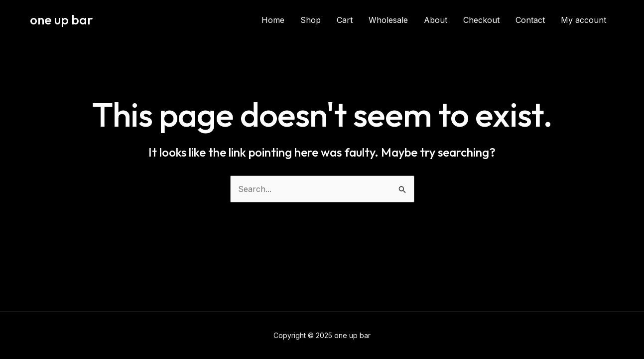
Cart (345, 20)
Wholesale (388, 20)
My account (583, 20)
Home (273, 20)
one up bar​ (62, 20)
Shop (311, 20)
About (436, 20)
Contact (530, 20)
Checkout (481, 20)
